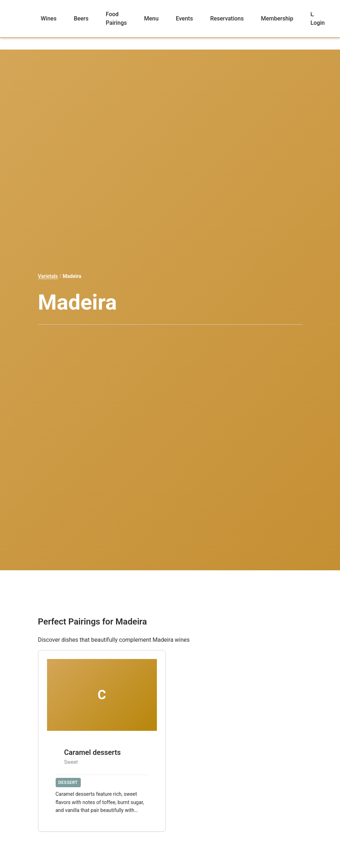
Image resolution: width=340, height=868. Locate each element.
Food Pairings (117, 18)
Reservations (227, 18)
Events (185, 18)
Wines (49, 18)
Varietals (48, 276)
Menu (151, 18)
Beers (81, 18)
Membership (277, 18)
